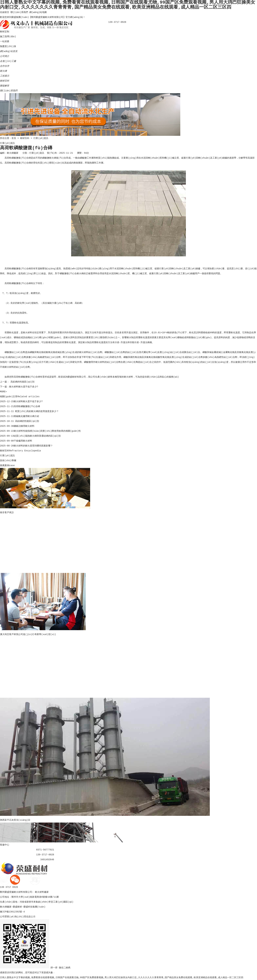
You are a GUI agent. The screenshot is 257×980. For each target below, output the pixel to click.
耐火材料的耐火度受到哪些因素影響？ (33, 446)
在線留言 (5, 12)
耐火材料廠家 (42, 892)
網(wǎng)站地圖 (38, 12)
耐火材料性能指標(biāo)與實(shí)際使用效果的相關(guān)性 (47, 431)
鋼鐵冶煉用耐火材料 (24, 426)
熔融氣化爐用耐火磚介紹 (26, 416)
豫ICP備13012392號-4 (12, 912)
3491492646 (47, 860)
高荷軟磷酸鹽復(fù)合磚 (27, 406)
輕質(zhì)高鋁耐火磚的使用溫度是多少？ (36, 411)
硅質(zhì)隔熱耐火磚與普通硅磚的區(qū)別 (37, 436)
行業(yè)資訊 (41, 138)
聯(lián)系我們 (19, 12)
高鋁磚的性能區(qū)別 (22, 382)
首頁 (14, 138)
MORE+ (3, 392)
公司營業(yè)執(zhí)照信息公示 (18, 917)
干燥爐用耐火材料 (23, 441)
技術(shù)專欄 (8, 461)
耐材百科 (25, 138)
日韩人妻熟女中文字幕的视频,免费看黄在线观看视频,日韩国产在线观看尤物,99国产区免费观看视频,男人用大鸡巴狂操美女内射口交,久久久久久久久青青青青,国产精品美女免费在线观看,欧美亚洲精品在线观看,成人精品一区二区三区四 (122, 978)
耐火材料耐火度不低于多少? (24, 387)
